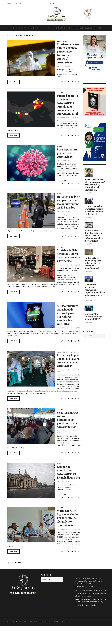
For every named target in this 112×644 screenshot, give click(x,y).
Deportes (49, 28)
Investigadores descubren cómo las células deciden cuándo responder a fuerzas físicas (94, 235)
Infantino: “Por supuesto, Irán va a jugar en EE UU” (94, 315)
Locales (32, 28)
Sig (20, 581)
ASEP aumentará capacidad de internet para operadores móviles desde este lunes (67, 325)
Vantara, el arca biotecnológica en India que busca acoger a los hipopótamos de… (93, 262)
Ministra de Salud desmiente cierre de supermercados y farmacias (69, 263)
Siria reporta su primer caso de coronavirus (68, 157)
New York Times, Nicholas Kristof (67, 386)
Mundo (40, 28)
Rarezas (88, 28)
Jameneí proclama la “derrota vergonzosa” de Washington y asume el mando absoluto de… (95, 185)
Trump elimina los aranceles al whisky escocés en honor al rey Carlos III (94, 210)
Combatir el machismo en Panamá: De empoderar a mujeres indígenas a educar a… (95, 290)
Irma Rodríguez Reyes (63, 125)
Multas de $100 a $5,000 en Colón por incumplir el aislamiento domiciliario (68, 537)
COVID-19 (72, 364)
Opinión (71, 28)
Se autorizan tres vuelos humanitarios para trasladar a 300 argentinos (69, 433)
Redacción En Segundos (64, 445)
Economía (23, 28)
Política (13, 28)
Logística (98, 28)
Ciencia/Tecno (61, 28)
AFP (59, 70)
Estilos (80, 28)
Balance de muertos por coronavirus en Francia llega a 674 (68, 487)
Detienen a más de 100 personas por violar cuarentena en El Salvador (69, 208)
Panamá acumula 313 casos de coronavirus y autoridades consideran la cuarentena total (69, 110)
